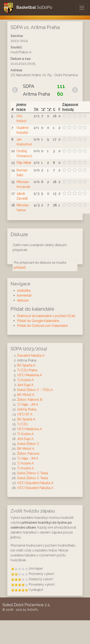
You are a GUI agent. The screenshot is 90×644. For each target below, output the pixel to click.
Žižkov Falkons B (30, 400)
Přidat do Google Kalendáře (38, 321)
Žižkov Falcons (28, 454)
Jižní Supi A (25, 385)
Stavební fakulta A (31, 355)
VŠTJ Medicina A (29, 375)
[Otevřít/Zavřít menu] (82, 8)
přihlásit (20, 267)
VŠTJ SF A (25, 414)
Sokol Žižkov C (28, 444)
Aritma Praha (27, 409)
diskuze (23, 300)
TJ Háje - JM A (28, 405)
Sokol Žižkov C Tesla (33, 473)
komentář (24, 295)
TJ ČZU (22, 424)
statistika (24, 291)
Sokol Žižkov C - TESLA (35, 390)
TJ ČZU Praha (27, 370)
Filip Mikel (24, 163)
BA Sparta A (26, 365)
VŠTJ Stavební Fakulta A (35, 483)
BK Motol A (26, 395)
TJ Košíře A (25, 380)
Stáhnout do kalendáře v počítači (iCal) (46, 316)
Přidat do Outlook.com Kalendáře (42, 326)
